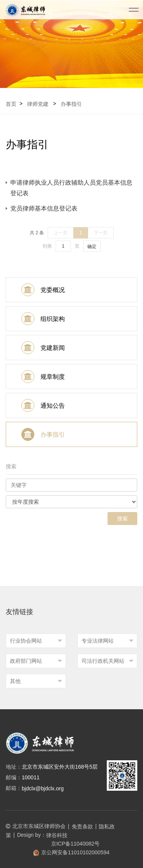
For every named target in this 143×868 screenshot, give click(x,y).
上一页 (61, 237)
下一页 (101, 237)
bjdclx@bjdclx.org (43, 788)
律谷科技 (57, 835)
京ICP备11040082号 (72, 844)
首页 (11, 104)
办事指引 (71, 104)
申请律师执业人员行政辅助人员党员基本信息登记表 (71, 188)
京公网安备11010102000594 (71, 853)
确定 (92, 251)
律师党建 (38, 104)
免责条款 (82, 827)
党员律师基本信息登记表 (44, 208)
